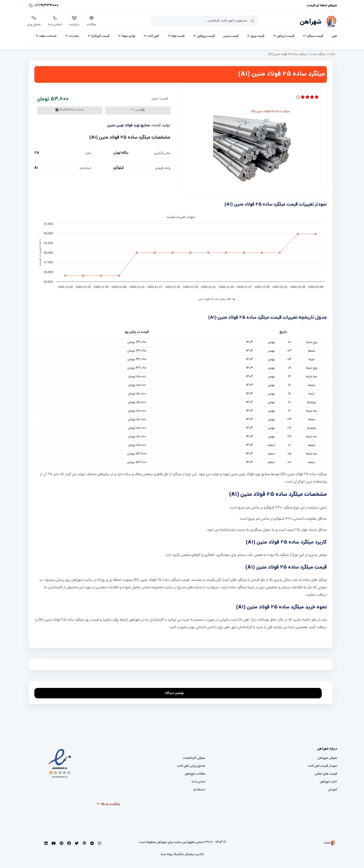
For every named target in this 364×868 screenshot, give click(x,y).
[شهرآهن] (329, 21)
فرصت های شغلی (326, 774)
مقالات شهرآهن (195, 774)
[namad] (60, 764)
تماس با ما (55, 21)
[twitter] (76, 844)
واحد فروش (163, 168)
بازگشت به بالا (108, 804)
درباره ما (74, 21)
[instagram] (99, 844)
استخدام (199, 790)
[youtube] (53, 844)
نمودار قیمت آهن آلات (322, 766)
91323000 (43, 6)
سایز (89, 153)
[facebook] (69, 844)
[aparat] (84, 844)
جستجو (253, 21)
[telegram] (92, 844)
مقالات (91, 21)
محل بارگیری (162, 153)
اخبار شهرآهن (328, 782)
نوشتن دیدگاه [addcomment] (177, 692)
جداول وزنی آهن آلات (191, 766)
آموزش (332, 790)
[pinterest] (61, 844)
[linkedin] (46, 844)
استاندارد (85, 168)
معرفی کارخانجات (194, 758)
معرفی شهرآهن (327, 758)
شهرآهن (311, 22)
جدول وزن (34, 21)
